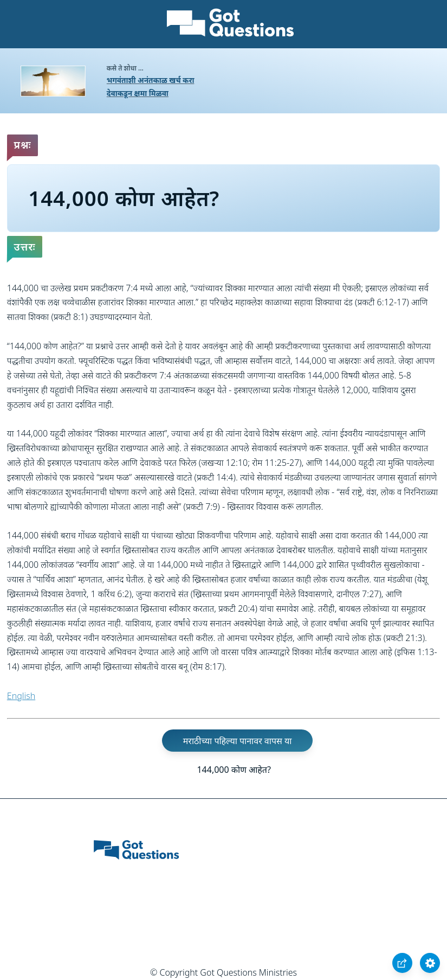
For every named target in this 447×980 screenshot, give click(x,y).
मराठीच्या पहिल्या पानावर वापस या (238, 741)
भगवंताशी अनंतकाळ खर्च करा (151, 80)
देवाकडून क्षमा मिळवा (138, 93)
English (21, 696)
